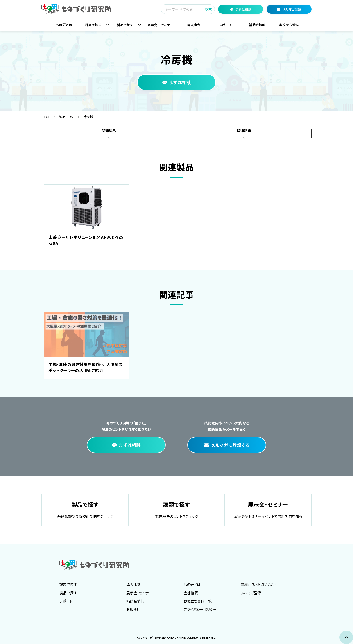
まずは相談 (243, 9)
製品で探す (125, 25)
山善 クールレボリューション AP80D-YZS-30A (86, 240)
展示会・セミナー (161, 25)
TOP (47, 117)
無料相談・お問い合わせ (259, 584)
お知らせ (133, 609)
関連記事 (244, 131)
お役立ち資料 (289, 25)
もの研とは (64, 25)
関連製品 (109, 131)
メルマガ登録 (292, 9)
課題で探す (94, 25)
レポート (226, 25)
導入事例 (194, 25)
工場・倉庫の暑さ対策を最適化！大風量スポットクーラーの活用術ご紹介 (86, 367)
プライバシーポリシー (200, 609)
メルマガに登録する (230, 445)
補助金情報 (257, 25)
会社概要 (191, 593)
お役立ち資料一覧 (198, 601)
